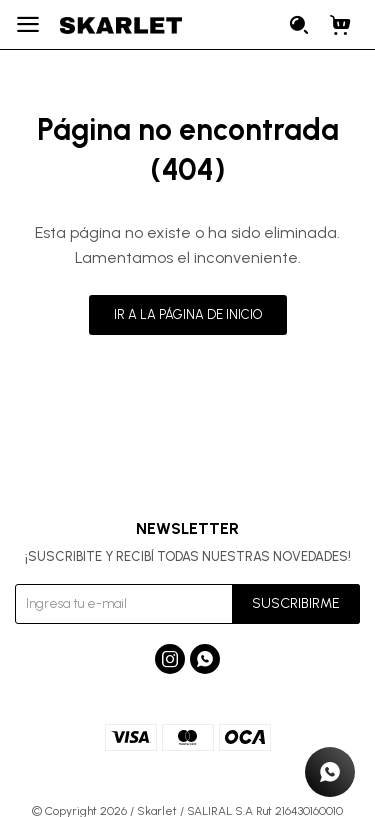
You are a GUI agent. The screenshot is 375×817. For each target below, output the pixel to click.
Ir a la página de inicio (188, 314)
